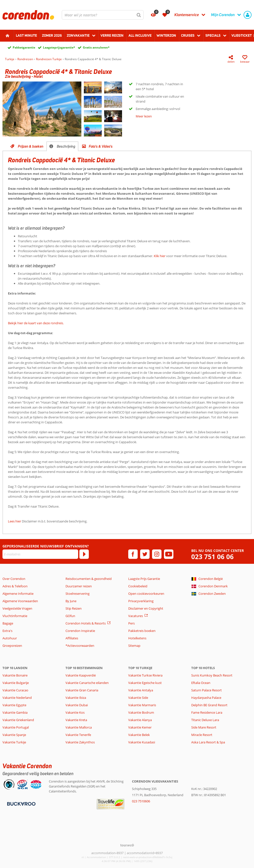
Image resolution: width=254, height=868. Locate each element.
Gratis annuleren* (96, 47)
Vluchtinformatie (15, 616)
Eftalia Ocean (201, 683)
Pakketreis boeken (142, 631)
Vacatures (136, 616)
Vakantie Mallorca (79, 727)
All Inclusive (140, 35)
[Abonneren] (84, 554)
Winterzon (166, 35)
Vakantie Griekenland (18, 720)
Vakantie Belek (139, 735)
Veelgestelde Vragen (17, 608)
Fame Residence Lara (207, 712)
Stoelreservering (78, 594)
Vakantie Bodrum (141, 712)
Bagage (8, 623)
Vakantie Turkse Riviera (145, 675)
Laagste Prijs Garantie (144, 579)
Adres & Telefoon (15, 586)
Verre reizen (112, 35)
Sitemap (134, 646)
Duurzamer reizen (79, 586)
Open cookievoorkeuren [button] (146, 594)
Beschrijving (66, 146)
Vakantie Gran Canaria (82, 690)
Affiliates (72, 638)
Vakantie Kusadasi (142, 742)
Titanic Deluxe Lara (205, 720)
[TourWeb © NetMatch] (127, 845)
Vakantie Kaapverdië (81, 675)
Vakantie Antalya (141, 690)
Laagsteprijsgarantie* (59, 47)
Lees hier (15, 521)
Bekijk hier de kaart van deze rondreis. (36, 323)
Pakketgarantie (24, 47)
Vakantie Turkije (14, 742)
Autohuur (10, 638)
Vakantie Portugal (16, 727)
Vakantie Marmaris (142, 705)
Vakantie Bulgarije (16, 683)
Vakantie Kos (75, 712)
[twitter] (145, 554)
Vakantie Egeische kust (145, 683)
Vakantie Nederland (17, 698)
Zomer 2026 (52, 35)
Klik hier (160, 256)
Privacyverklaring (141, 601)
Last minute (26, 35)
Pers (131, 623)
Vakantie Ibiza (76, 698)
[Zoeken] (139, 15)
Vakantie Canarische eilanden (87, 683)
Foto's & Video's (101, 146)
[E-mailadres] (40, 554)
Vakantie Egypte (14, 705)
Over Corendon (14, 579)
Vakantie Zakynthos (80, 742)
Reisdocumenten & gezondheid (89, 579)
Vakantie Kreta (76, 720)
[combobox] (103, 15)
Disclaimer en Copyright (146, 608)
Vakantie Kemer (140, 727)
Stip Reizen (74, 608)
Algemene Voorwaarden (20, 601)
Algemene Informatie (18, 594)
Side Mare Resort (204, 727)
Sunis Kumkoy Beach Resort (212, 675)
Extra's (7, 631)
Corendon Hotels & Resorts (86, 623)
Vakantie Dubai (77, 705)
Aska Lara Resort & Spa (208, 742)
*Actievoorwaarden (80, 646)
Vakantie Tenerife (78, 735)
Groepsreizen (12, 646)
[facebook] (133, 554)
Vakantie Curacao (15, 690)
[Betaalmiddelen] (21, 804)
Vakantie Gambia (15, 712)
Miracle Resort (202, 735)
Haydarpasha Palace (206, 698)
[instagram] (157, 554)
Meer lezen (144, 116)
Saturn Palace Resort (206, 690)
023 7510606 (141, 801)
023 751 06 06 (212, 557)
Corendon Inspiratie (80, 631)
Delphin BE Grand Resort (209, 705)
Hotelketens (137, 638)
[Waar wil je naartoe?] (103, 15)
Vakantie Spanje (14, 735)
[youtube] (169, 554)
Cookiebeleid (138, 586)
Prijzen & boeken (31, 146)
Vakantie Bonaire (15, 675)
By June (71, 601)
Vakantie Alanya (140, 720)
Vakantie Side (138, 698)
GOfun (70, 616)
